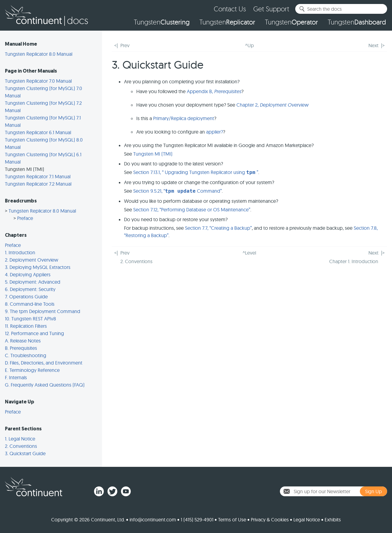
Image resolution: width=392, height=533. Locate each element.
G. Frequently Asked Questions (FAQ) (45, 385)
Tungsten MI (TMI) (153, 154)
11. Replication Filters (26, 326)
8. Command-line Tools (30, 304)
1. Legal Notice (20, 439)
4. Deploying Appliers (28, 274)
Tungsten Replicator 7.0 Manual (38, 81)
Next (373, 45)
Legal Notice (307, 520)
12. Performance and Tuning (34, 333)
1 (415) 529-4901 (197, 520)
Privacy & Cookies (270, 520)
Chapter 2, (272, 105)
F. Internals (16, 377)
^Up (249, 45)
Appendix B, (214, 91)
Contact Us (230, 9)
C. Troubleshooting (26, 355)
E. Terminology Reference (32, 370)
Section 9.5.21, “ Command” (177, 191)
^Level (249, 253)
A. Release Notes (23, 341)
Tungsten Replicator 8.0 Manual (39, 54)
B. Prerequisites (21, 348)
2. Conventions (21, 446)
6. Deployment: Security (30, 289)
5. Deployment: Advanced (33, 282)
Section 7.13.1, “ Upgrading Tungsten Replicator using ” (196, 172)
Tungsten (162, 22)
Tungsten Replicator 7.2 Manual (38, 184)
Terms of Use (232, 520)
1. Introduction (20, 252)
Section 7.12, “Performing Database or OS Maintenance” (192, 210)
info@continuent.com (153, 520)
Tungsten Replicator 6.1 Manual (38, 132)
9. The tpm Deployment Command (43, 311)
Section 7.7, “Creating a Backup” (218, 228)
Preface (25, 218)
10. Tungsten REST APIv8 (30, 319)
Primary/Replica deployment (184, 118)
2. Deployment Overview (32, 260)
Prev (125, 45)
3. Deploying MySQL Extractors (38, 267)
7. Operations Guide (26, 297)
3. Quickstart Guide (25, 453)
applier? (215, 132)
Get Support (271, 9)
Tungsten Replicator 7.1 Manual (38, 176)
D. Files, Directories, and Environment (44, 363)
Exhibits (333, 520)
